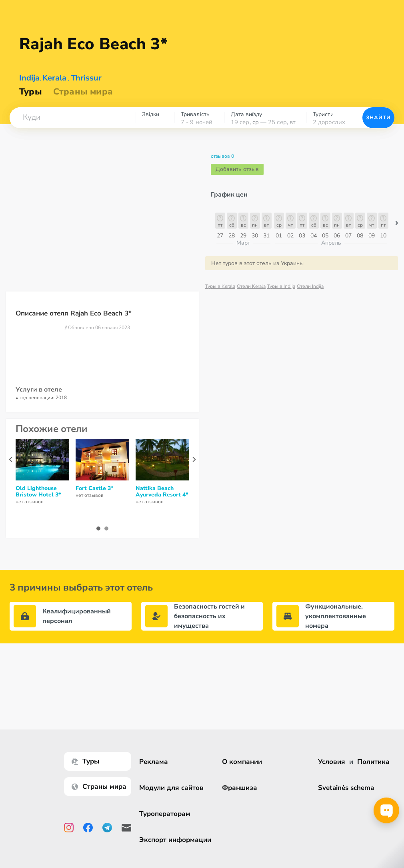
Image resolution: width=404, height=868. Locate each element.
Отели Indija (310, 286)
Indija (29, 78)
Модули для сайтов (171, 788)
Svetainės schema (346, 788)
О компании (242, 762)
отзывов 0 (222, 156)
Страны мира (83, 92)
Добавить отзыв (237, 169)
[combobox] (73, 118)
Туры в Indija (281, 286)
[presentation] (11, 459)
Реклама (154, 762)
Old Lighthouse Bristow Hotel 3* (38, 492)
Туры (31, 92)
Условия (332, 762)
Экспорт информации (175, 840)
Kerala (54, 78)
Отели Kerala (251, 286)
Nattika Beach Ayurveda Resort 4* (162, 492)
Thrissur (86, 78)
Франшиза (240, 788)
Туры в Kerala (220, 286)
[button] (73, 118)
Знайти (378, 118)
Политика (373, 762)
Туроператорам (165, 814)
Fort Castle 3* (94, 488)
